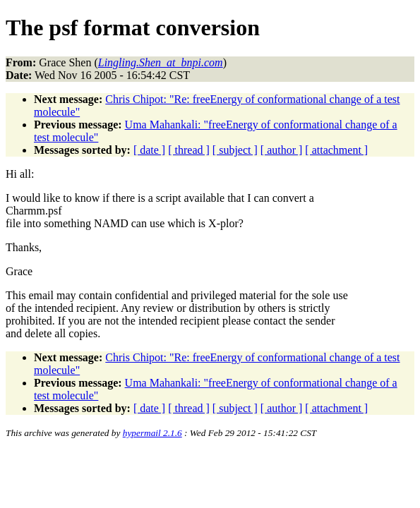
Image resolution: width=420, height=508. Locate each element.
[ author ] (282, 150)
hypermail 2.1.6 (152, 433)
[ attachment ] (336, 150)
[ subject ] (235, 150)
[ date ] (149, 150)
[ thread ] (189, 150)
